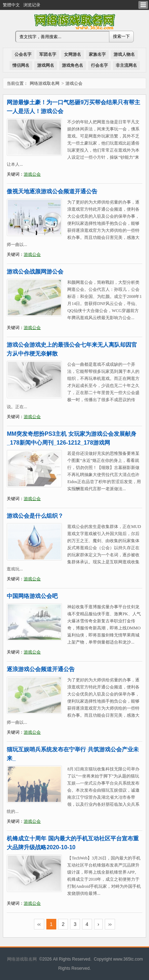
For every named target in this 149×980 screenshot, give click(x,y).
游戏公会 (32, 174)
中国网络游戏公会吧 (32, 596)
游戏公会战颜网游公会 (35, 272)
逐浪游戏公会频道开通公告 (41, 669)
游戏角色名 (73, 65)
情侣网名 (21, 65)
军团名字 (48, 54)
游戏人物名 (124, 54)
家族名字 (97, 54)
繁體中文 (11, 5)
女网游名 (73, 54)
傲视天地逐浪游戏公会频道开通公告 (52, 191)
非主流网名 (126, 65)
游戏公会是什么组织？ (35, 516)
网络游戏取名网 (45, 83)
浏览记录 (32, 5)
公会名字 (23, 54)
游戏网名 (46, 65)
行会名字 (99, 65)
